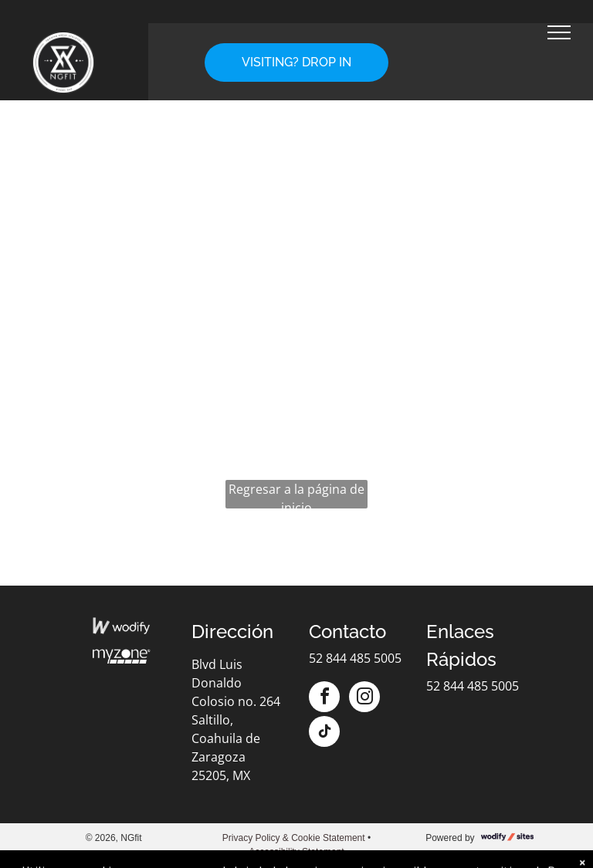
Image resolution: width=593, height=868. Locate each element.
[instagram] (364, 699)
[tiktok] (324, 733)
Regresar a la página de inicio (296, 495)
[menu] (559, 32)
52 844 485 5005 (355, 658)
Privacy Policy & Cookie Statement (294, 838)
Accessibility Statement (296, 852)
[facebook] (324, 699)
